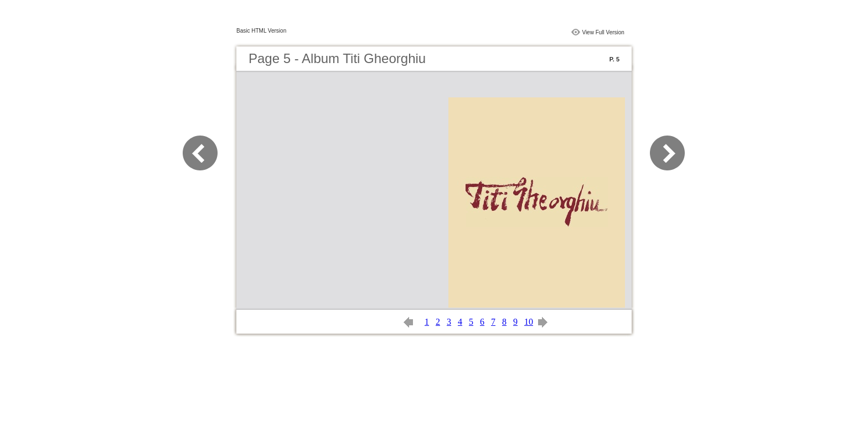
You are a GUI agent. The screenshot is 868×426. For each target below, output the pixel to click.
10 (529, 322)
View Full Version (603, 32)
